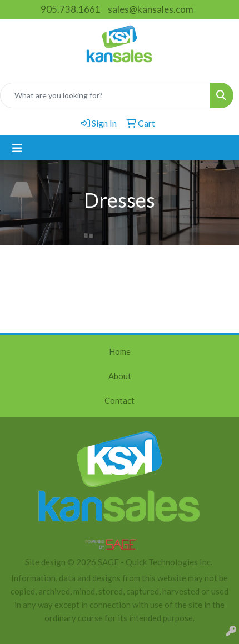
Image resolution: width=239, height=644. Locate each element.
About (120, 376)
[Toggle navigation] (17, 148)
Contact (120, 401)
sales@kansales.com (151, 9)
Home (120, 352)
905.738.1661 (71, 9)
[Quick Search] (105, 95)
